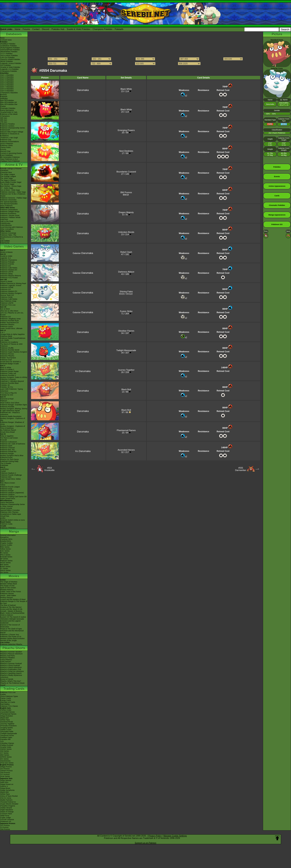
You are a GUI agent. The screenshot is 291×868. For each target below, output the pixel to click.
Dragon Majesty (126, 212)
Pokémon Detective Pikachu (11, 644)
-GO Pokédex (6, 65)
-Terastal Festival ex (8, 802)
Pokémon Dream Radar (9, 371)
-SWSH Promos (6, 771)
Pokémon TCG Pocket (9, 278)
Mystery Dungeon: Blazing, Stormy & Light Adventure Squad (14, 410)
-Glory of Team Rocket (9, 796)
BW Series (4, 565)
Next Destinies (126, 151)
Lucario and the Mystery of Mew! (13, 599)
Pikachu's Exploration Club (11, 669)
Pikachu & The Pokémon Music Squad (12, 684)
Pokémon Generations (9, 210)
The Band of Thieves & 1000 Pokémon (11, 345)
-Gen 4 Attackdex (7, 81)
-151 (2, 741)
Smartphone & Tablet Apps (11, 514)
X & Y (2, 332)
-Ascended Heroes (8, 712)
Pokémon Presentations (10, 142)
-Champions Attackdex (9, 93)
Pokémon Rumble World (10, 350)
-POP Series (5, 777)
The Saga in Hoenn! (8, 180)
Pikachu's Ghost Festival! (10, 665)
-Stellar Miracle (6, 808)
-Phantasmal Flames (8, 714)
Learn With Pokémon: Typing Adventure (11, 390)
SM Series (4, 572)
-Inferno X (4, 786)
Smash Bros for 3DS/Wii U (11, 362)
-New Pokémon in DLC (9, 159)
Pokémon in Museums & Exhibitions (10, 135)
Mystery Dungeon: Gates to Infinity (14, 377)
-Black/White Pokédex (9, 52)
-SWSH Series (6, 749)
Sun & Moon (5, 309)
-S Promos (4, 827)
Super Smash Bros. (8, 499)
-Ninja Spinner (6, 780)
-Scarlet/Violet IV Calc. (9, 112)
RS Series (4, 553)
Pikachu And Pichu (8, 656)
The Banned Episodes (9, 204)
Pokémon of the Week (9, 114)
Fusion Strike (126, 311)
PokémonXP (5, 130)
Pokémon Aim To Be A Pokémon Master (13, 195)
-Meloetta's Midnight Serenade (12, 619)
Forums (26, 29)
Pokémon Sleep (6, 274)
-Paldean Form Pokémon (10, 161)
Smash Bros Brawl (7, 432)
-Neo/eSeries (5, 761)
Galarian (83, 253)
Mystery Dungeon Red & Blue (12, 456)
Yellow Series (5, 549)
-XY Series (4, 753)
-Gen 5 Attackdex (7, 83)
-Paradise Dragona (8, 806)
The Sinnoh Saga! (7, 184)
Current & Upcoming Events (11, 153)
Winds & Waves (6, 252)
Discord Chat (5, 151)
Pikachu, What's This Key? (11, 681)
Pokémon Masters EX (9, 270)
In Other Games (6, 506)
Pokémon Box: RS (7, 450)
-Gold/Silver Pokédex (8, 46)
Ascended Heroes (126, 450)
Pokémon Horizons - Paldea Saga (13, 198)
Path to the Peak (7, 221)
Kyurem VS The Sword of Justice (13, 617)
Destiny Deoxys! (7, 597)
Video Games (14, 246)
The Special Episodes (9, 202)
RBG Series (5, 547)
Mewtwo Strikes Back (9, 584)
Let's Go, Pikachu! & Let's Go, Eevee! (12, 314)
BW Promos (126, 192)
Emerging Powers (126, 130)
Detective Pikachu (7, 325)
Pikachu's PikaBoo (7, 658)
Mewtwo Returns (7, 590)
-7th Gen (4, 122)
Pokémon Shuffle (7, 348)
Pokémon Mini (6, 477)
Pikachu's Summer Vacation (11, 652)
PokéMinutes (5, 223)
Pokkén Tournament (8, 358)
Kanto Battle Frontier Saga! (11, 182)
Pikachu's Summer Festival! (11, 664)
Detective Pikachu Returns (11, 276)
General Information (8, 535)
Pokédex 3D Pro (7, 387)
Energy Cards (6, 700)
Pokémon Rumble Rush (9, 321)
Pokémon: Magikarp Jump (10, 319)
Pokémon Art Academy (9, 342)
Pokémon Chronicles (8, 200)
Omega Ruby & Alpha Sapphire (12, 334)
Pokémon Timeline (7, 124)
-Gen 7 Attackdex (7, 87)
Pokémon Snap (6, 489)
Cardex (3, 106)
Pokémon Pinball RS (8, 452)
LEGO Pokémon (7, 143)
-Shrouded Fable (7, 732)
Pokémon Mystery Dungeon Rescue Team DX (11, 294)
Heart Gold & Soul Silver (10, 403)
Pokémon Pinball (7, 491)
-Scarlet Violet (6, 747)
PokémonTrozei (6, 457)
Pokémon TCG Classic (9, 706)
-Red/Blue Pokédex (8, 44)
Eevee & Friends (7, 679)
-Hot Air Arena (6, 798)
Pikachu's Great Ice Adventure (12, 671)
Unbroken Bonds (126, 232)
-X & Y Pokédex (6, 54)
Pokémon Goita (6, 524)
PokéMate (4, 465)
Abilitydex (4, 99)
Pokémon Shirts (6, 145)
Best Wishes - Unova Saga (11, 186)
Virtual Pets (5, 516)
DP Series (4, 559)
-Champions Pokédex (9, 71)
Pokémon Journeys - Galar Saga (13, 192)
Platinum (4, 401)
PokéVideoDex (6, 225)
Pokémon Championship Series (12, 128)
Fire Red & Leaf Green (9, 438)
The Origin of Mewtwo (9, 582)
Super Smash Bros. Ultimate (11, 328)
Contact (36, 29)
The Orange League (8, 176)
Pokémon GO (6, 266)
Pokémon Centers (7, 126)
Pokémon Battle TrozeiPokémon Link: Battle (13, 339)
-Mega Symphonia (7, 790)
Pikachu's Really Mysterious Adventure (11, 676)
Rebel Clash (126, 252)
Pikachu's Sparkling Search (11, 673)
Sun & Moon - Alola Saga (10, 190)
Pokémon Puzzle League (10, 487)
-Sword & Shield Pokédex (10, 59)
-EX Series (4, 759)
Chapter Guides (6, 543)
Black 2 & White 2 (7, 369)
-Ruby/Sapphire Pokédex (10, 48)
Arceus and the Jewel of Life (11, 609)
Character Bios (6, 172)
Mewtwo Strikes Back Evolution (12, 638)
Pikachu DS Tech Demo (9, 459)
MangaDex (4, 537)
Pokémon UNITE (7, 272)
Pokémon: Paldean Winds (10, 217)
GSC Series (5, 551)
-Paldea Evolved (7, 745)
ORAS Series (5, 570)
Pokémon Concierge (8, 233)
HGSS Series (5, 563)
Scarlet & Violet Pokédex (78, 29)
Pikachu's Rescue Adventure (11, 654)
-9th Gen (4, 118)
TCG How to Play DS (8, 393)
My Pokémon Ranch (8, 430)
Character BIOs (6, 539)
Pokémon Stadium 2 (8, 473)
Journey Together (126, 370)
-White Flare (5, 720)
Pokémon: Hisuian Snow (10, 215)
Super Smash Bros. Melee (10, 479)
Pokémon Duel (6, 360)
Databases (14, 34)
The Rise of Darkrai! (8, 605)
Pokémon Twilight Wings (10, 212)
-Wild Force (5, 816)
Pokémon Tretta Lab (8, 373)
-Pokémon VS (6, 821)
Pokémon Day (6, 140)
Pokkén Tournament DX (9, 323)
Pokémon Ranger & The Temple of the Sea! (14, 602)
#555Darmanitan (241, 469)
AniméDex (4, 170)
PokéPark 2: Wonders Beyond (12, 381)
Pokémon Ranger (7, 454)
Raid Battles (5, 704)
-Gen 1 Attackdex (7, 75)
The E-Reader (6, 463)
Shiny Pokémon (6, 206)
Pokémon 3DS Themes (9, 512)
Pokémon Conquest (8, 379)
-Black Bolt (4, 718)
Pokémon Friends (7, 264)
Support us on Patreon (145, 843)
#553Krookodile (49, 469)
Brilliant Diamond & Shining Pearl (13, 283)
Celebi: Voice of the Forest (11, 592)
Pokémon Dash (6, 446)
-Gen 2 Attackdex (7, 77)
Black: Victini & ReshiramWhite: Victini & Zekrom (12, 614)
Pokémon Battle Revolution (11, 416)
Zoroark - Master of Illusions (11, 611)
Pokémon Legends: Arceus (11, 285)
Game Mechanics (7, 110)
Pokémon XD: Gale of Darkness (13, 444)
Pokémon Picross (7, 354)
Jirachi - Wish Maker (8, 595)
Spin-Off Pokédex (7, 100)
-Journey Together (7, 724)
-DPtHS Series (6, 757)
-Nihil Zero (4, 782)
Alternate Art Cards (8, 702)
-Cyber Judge (5, 818)
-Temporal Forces (7, 735)
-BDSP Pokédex (7, 61)
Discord (46, 29)
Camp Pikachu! (6, 660)
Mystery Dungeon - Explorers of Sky (13, 419)
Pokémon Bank (6, 336)
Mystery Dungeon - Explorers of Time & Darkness (13, 427)
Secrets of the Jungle (8, 640)
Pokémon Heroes (7, 594)
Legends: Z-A (5, 258)
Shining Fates (126, 291)
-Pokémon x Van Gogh (9, 138)
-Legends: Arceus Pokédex (11, 63)
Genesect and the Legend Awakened (10, 622)
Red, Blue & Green (8, 483)
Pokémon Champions (9, 260)
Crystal (3, 471)
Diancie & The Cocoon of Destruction (10, 626)
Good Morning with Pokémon (12, 227)
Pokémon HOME (7, 287)
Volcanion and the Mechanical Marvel (12, 632)
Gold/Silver (4, 469)
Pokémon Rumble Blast (9, 383)
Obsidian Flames (126, 331)
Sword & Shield (6, 282)
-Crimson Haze (6, 814)
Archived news (6, 40)
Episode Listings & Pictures (11, 169)
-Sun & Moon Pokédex (9, 56)
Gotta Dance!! (6, 662)
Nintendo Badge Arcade (9, 364)
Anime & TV (14, 165)
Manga (14, 531)
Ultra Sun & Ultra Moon (9, 311)
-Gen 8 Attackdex (7, 89)
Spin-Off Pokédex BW (9, 104)
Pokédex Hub (58, 29)
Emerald (4, 440)
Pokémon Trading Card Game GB (13, 497)
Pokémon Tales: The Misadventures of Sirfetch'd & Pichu (12, 237)
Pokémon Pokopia (7, 262)
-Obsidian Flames (7, 743)
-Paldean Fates (6, 737)
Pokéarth (119, 29)
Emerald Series (6, 557)
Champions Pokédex (103, 29)
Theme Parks (5, 147)
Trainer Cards (6, 698)
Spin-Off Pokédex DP (8, 102)
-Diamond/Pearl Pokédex (10, 50)
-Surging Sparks (7, 728)
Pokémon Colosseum (9, 442)
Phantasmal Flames (126, 430)
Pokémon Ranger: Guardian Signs (14, 405)
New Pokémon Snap (8, 301)
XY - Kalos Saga (7, 188)
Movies (14, 576)
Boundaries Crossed (126, 172)
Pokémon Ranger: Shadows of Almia (12, 423)
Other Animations (7, 229)
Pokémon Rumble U (8, 375)
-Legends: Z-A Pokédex (9, 69)
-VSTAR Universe (7, 820)
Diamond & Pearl (7, 399)
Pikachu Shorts (14, 648)
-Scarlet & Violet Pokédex (10, 67)
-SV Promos (5, 769)
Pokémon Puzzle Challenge (11, 475)
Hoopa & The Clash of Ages (11, 629)
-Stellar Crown (6, 730)
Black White (126, 89)
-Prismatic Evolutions (8, 726)
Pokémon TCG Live (8, 305)
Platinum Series (6, 561)
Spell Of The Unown (8, 588)
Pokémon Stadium (7, 495)
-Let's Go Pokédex (7, 57)
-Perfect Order (6, 710)
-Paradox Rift (5, 739)
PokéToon (4, 219)
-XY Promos (5, 775)
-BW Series (5, 755)
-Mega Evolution (7, 716)
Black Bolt (126, 389)
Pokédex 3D (5, 385)
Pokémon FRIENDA (8, 528)
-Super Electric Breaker (9, 804)
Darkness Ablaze (126, 272)
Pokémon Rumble (7, 407)
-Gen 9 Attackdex (7, 91)
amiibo (3, 518)
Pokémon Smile (6, 297)
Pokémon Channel (7, 448)
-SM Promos (5, 773)
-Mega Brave (5, 788)
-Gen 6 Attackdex (7, 85)
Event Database (6, 155)
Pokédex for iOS (7, 395)
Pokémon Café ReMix (9, 268)
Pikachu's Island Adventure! (11, 667)
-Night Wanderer (7, 810)
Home (17, 29)
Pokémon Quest (7, 326)
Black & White (6, 368)
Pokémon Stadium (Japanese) (12, 493)
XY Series (4, 569)
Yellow (3, 485)
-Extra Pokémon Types (9, 696)
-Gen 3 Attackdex (7, 79)
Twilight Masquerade (126, 350)
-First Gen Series (7, 763)
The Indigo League (8, 174)
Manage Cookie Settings (175, 836)
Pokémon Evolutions (8, 213)
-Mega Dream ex (7, 784)
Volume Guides (6, 545)
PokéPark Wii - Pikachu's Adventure (10, 413)
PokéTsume (5, 243)
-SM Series (5, 751)
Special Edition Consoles (10, 510)
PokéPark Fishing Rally (9, 461)
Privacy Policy (155, 836)
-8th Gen (4, 120)
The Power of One (7, 586)
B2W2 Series (5, 567)
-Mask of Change (7, 812)
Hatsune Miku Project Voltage (12, 132)
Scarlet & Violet (6, 256)
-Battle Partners (6, 800)
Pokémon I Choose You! (10, 635)
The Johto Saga (6, 178)
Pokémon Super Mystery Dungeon (14, 352)
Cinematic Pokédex (8, 108)
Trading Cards (14, 689)
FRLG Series (5, 555)
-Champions (5, 116)
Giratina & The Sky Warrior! (11, 607)
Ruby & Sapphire (7, 436)
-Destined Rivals (7, 722)
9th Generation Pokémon (10, 157)
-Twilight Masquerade (9, 733)
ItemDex (4, 95)
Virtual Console (6, 508)
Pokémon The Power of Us (11, 637)
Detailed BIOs (6, 541)
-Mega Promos (6, 767)
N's (83, 371)
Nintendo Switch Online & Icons (12, 520)
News (2, 38)
